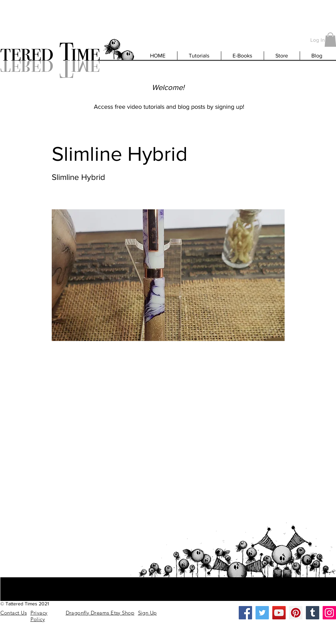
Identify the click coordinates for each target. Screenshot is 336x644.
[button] (147, 613)
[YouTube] (279, 613)
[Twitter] (262, 613)
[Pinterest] (296, 613)
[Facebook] (245, 613)
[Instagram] (329, 613)
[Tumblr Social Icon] (313, 613)
